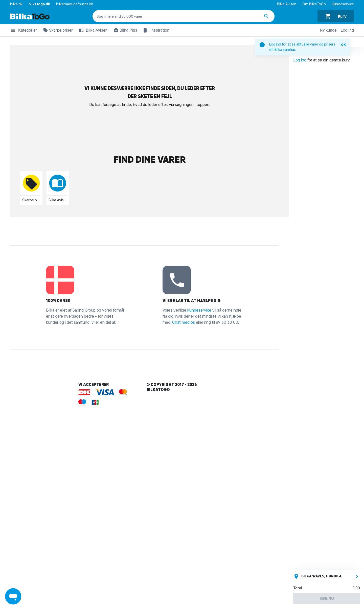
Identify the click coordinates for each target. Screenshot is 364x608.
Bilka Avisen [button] (92, 30)
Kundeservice (343, 4)
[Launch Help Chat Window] (13, 596)
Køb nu (327, 598)
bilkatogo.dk (39, 4)
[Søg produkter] (267, 16)
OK (343, 45)
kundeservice (199, 310)
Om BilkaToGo (314, 4)
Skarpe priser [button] (57, 31)
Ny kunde (328, 30)
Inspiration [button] (155, 30)
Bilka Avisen (287, 4)
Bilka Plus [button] (124, 31)
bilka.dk (16, 4)
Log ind (347, 30)
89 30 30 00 (227, 322)
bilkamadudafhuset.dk (75, 4)
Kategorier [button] (24, 31)
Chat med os (184, 322)
